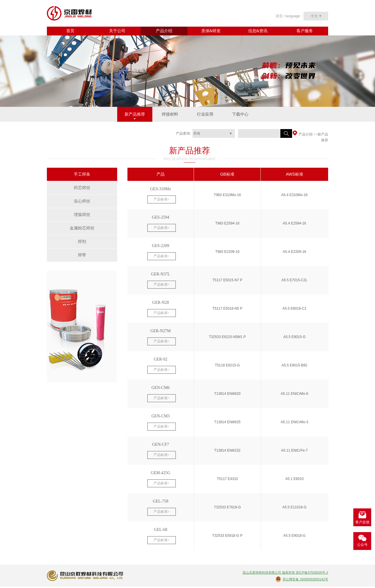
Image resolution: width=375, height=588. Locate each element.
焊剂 (82, 242)
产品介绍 (164, 31)
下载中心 (240, 114)
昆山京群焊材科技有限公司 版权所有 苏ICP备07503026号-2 (285, 572)
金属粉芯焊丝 (82, 228)
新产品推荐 (135, 114)
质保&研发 (211, 31)
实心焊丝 (82, 201)
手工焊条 (82, 174)
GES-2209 (160, 246)
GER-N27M (160, 331)
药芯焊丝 (82, 188)
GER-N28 (161, 302)
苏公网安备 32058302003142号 (305, 579)
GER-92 (161, 359)
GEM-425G (161, 473)
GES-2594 (160, 217)
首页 (70, 31)
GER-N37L (160, 274)
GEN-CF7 (161, 444)
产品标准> (162, 199)
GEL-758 (161, 501)
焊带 (82, 255)
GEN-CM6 (161, 388)
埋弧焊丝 (82, 215)
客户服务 (305, 31)
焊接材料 (170, 114)
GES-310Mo (161, 189)
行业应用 (205, 114)
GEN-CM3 (161, 416)
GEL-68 (161, 530)
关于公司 (117, 31)
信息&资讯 (258, 31)
